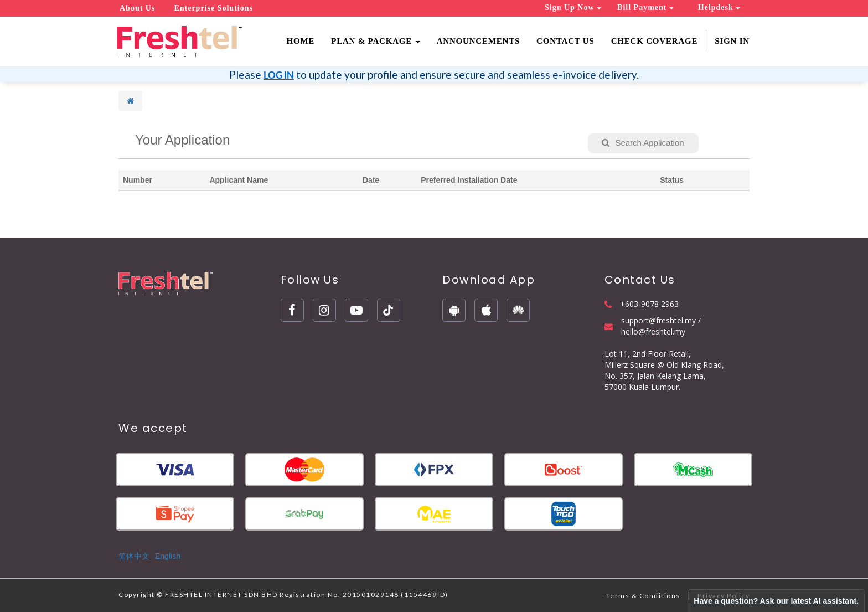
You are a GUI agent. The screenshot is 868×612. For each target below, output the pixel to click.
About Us (137, 8)
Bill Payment (645, 7)
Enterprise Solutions (213, 8)
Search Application (643, 143)
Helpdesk (719, 7)
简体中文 (134, 556)
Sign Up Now (573, 7)
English (168, 556)
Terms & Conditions (643, 596)
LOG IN (279, 75)
